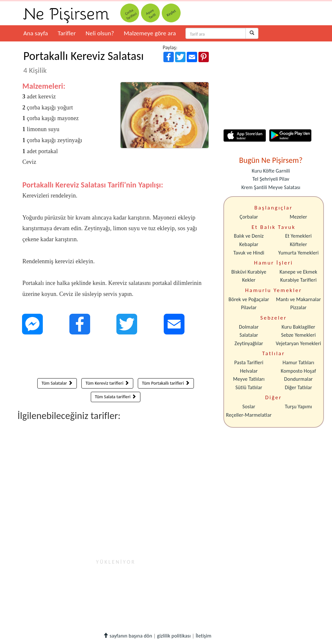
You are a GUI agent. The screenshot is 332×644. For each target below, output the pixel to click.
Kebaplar (249, 244)
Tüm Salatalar (57, 383)
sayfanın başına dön (128, 636)
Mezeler (299, 217)
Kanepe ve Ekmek (298, 272)
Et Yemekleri (298, 236)
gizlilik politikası (174, 636)
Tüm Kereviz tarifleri (107, 383)
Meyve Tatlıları (249, 379)
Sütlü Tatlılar (249, 387)
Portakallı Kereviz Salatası (83, 62)
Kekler (249, 280)
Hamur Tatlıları (299, 362)
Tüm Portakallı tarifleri (166, 383)
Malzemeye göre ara (150, 33)
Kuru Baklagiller (299, 327)
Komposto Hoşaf (298, 371)
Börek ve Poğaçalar (249, 299)
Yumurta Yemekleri (298, 253)
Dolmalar (249, 327)
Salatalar (249, 335)
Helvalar (249, 371)
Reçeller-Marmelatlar (249, 415)
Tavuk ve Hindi (249, 253)
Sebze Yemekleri (298, 335)
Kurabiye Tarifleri (298, 280)
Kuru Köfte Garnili (271, 171)
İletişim (203, 636)
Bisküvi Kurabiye (249, 272)
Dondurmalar (298, 379)
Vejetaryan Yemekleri (298, 343)
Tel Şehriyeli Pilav (271, 179)
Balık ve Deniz (249, 236)
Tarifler (67, 33)
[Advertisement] (116, 358)
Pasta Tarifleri (249, 362)
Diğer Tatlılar (298, 387)
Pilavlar (249, 307)
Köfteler (298, 244)
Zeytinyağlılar (249, 343)
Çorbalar (249, 217)
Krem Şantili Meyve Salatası (271, 187)
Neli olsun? (100, 33)
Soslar (249, 407)
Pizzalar (298, 307)
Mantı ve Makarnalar (298, 299)
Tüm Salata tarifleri (116, 397)
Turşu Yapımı (299, 407)
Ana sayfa (36, 33)
